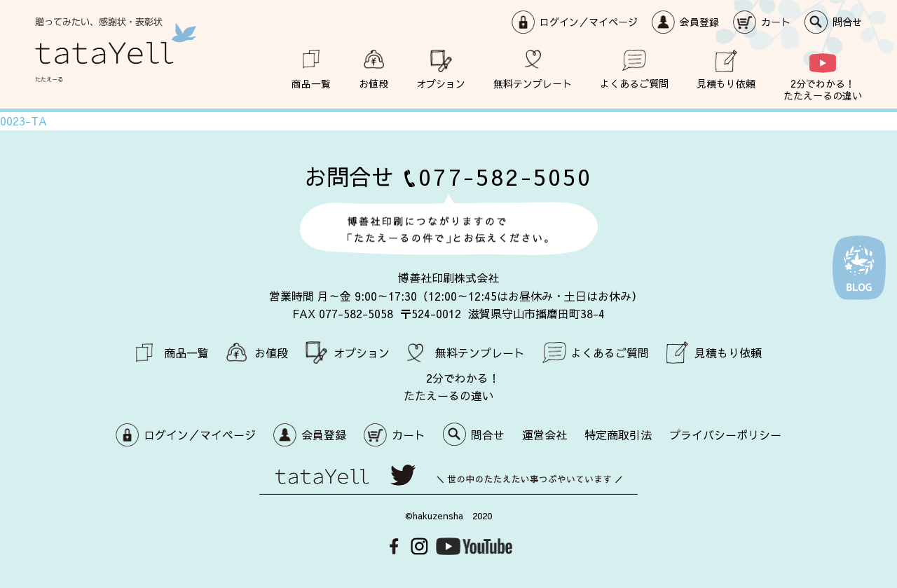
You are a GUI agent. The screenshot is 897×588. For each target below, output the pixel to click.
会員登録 (699, 22)
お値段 (374, 83)
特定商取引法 (618, 435)
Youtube (474, 546)
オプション (441, 83)
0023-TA (23, 121)
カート (776, 22)
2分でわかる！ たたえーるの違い (823, 89)
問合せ (847, 22)
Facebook (394, 546)
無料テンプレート (533, 83)
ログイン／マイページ (589, 22)
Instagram (419, 546)
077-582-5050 (505, 176)
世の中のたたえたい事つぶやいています (448, 480)
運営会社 (545, 435)
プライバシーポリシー (725, 435)
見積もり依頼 (726, 83)
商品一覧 (311, 83)
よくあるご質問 (634, 83)
